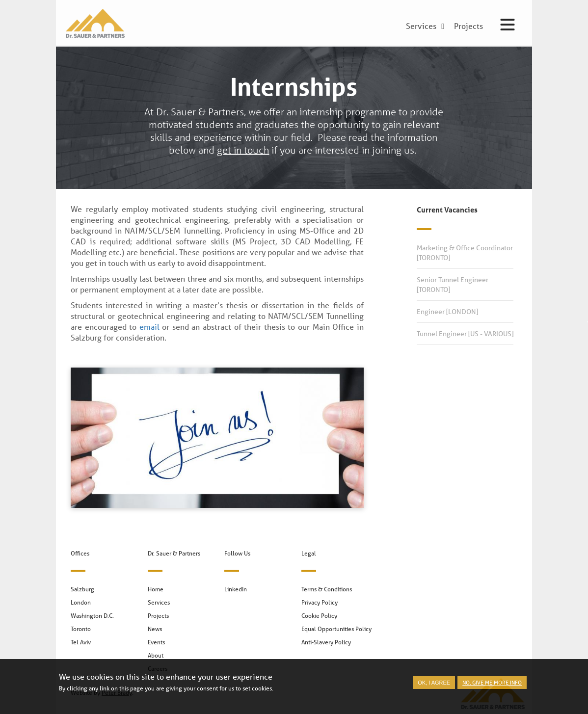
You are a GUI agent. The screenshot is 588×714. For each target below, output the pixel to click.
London (81, 602)
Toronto (81, 629)
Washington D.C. (92, 616)
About (156, 655)
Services (159, 602)
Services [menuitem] (421, 26)
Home (156, 589)
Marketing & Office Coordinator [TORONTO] (465, 253)
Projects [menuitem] (468, 26)
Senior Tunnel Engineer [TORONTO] (453, 285)
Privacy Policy (320, 602)
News (155, 629)
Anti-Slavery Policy (326, 642)
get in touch (243, 150)
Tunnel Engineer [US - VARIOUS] (465, 334)
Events (156, 642)
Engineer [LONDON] (447, 312)
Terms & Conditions (327, 589)
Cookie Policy (319, 616)
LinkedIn (236, 589)
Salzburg (82, 589)
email (149, 327)
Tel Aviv (81, 642)
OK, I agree (434, 685)
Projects (158, 616)
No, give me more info (492, 685)
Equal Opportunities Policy (336, 629)
